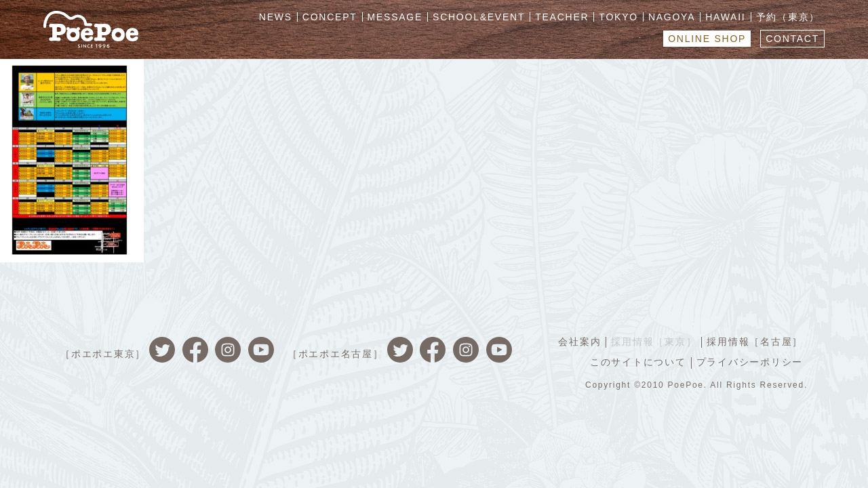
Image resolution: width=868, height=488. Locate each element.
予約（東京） (788, 17)
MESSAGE (395, 17)
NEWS (276, 17)
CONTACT (792, 39)
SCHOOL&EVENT (479, 17)
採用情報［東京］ (654, 342)
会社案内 (579, 342)
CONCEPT (330, 17)
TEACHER (562, 17)
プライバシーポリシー (750, 362)
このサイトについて (638, 362)
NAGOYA (672, 17)
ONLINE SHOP (707, 39)
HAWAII (725, 17)
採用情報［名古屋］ (755, 342)
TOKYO (618, 17)
